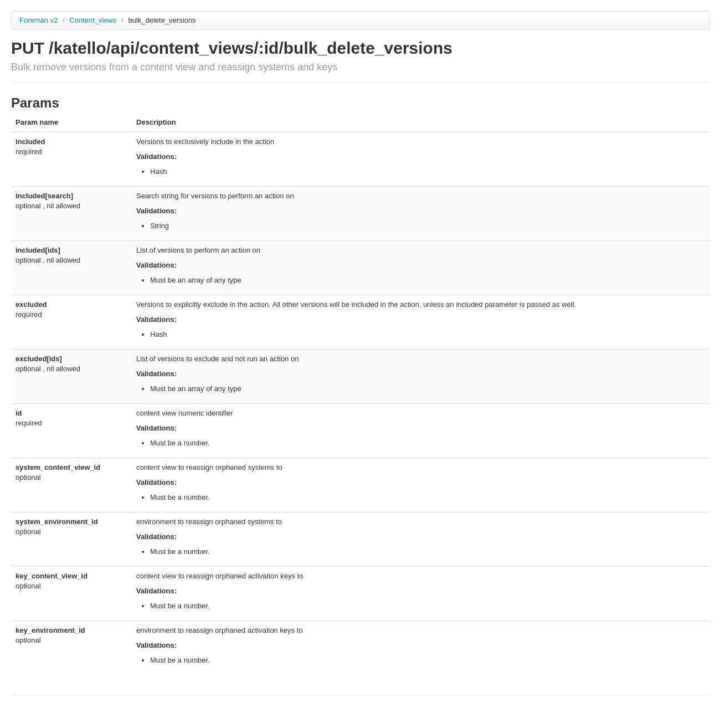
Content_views (94, 20)
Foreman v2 (38, 20)
